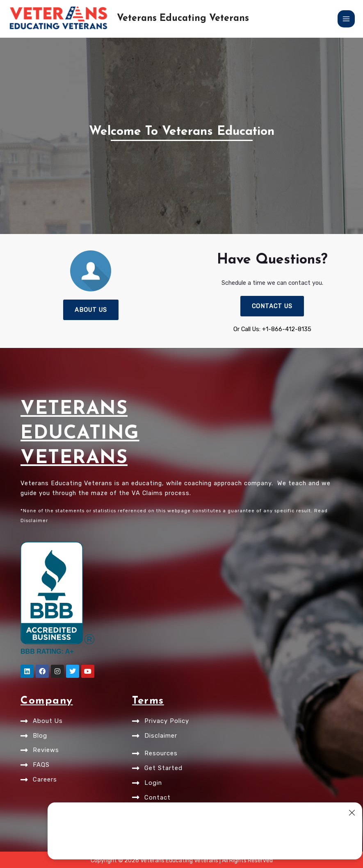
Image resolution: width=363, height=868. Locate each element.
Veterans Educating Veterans (183, 19)
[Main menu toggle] (346, 19)
